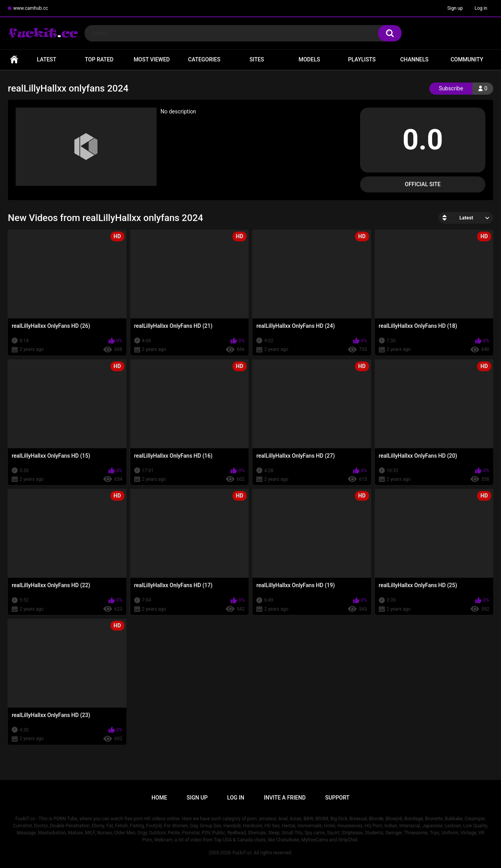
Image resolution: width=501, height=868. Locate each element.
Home (14, 60)
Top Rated (99, 59)
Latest (47, 59)
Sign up (455, 8)
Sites (257, 59)
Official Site (423, 184)
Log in (481, 8)
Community (467, 59)
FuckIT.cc (242, 853)
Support (337, 798)
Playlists (362, 59)
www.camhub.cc (31, 8)
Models (309, 59)
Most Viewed (151, 59)
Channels (414, 59)
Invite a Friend (285, 798)
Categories (204, 59)
